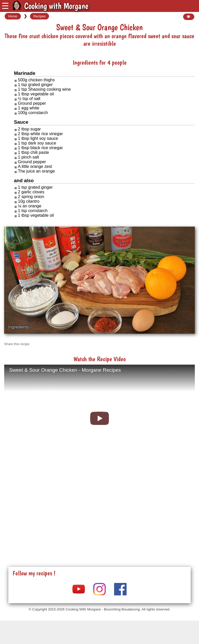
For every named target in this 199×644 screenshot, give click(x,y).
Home (13, 16)
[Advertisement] (99, 514)
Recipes (39, 16)
